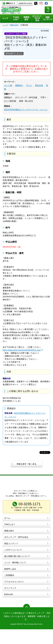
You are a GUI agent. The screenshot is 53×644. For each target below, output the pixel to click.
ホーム (7, 518)
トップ (5, 25)
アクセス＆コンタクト (14, 582)
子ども (29, 85)
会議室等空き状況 (25, 3)
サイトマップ (10, 588)
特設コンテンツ (11, 543)
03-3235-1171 (30, 504)
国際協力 (19, 85)
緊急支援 (39, 85)
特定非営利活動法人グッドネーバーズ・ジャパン (26, 110)
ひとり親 (8, 85)
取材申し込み (10, 569)
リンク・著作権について (15, 563)
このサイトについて (13, 550)
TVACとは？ (10, 524)
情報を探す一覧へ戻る (27, 464)
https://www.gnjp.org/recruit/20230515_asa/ (22, 350)
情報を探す (14, 25)
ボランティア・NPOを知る (16, 537)
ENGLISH (9, 594)
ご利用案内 (9, 575)
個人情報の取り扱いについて (17, 556)
